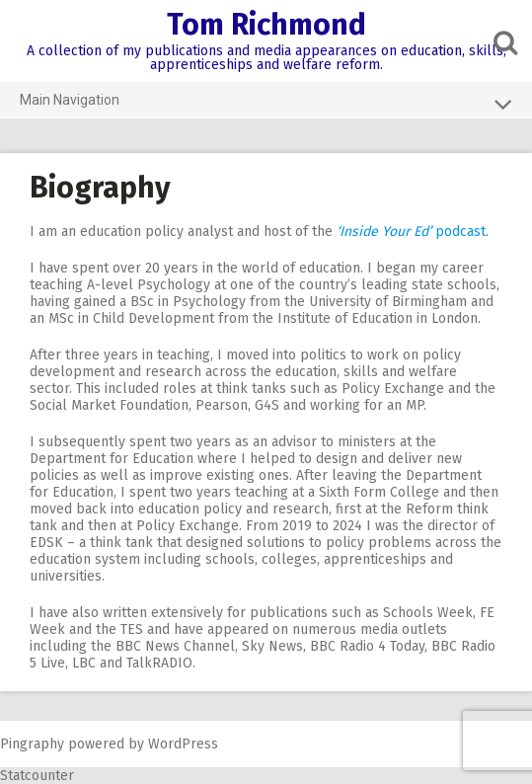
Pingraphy (32, 744)
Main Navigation (266, 104)
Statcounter (37, 776)
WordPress (183, 744)
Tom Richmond (266, 25)
